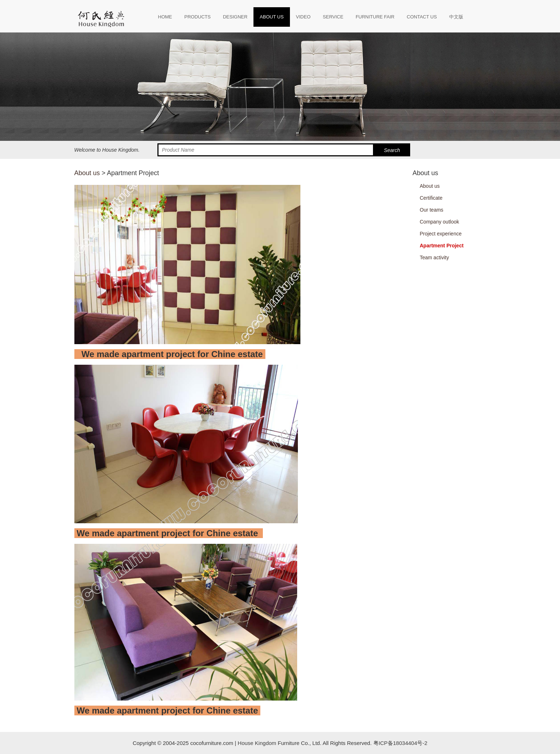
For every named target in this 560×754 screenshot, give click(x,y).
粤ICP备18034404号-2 (399, 743)
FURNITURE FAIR (375, 17)
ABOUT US (272, 17)
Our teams (432, 210)
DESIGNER (235, 17)
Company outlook (440, 222)
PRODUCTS (198, 17)
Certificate (431, 198)
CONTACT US (422, 17)
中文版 (456, 17)
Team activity (435, 257)
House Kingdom (257, 743)
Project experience (441, 234)
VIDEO (303, 17)
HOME (165, 17)
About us (87, 173)
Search (392, 150)
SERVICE (333, 17)
